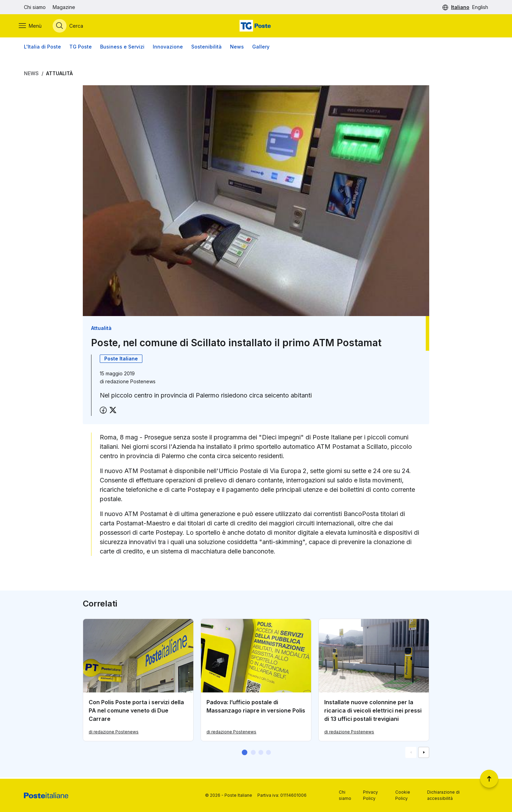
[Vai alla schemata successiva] (424, 754)
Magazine (64, 7)
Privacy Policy (370, 795)
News (237, 48)
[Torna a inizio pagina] (489, 779)
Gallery (261, 48)
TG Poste (81, 48)
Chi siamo (35, 7)
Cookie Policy (403, 795)
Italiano (460, 7)
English (480, 7)
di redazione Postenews (114, 733)
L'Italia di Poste (42, 48)
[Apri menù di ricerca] (73, 27)
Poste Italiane (121, 360)
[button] (245, 754)
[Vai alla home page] (256, 27)
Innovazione (168, 48)
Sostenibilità (206, 48)
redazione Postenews (130, 383)
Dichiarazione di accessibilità (443, 795)
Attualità (59, 75)
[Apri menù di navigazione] (35, 27)
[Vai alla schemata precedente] (411, 754)
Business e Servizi (122, 48)
